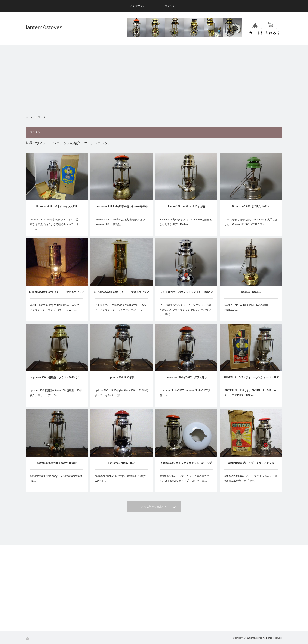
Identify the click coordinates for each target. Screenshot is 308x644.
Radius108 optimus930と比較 (186, 207)
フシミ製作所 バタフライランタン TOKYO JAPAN (186, 294)
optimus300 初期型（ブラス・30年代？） (57, 377)
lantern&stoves (44, 27)
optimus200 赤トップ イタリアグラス (251, 463)
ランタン (170, 6)
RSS (27, 638)
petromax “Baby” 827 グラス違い (186, 377)
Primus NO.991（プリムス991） (251, 207)
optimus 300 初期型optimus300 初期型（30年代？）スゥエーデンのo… (56, 393)
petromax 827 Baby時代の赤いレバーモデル (121, 207)
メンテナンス (138, 6)
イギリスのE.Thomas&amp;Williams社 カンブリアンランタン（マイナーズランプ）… (121, 307)
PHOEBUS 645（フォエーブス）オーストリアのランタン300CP (251, 380)
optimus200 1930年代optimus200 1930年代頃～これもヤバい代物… (121, 393)
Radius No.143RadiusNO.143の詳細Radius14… (246, 307)
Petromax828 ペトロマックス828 (57, 207)
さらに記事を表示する (154, 507)
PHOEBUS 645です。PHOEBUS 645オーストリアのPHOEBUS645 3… (250, 393)
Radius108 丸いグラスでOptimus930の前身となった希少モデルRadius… (186, 222)
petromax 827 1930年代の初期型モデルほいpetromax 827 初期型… (120, 222)
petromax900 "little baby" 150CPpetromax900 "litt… (56, 478)
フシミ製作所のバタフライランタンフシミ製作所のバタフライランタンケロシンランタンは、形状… (185, 310)
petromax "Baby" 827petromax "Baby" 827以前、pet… (185, 393)
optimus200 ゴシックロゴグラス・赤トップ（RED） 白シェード (186, 465)
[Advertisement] (154, 75)
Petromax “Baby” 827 (122, 463)
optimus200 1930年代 (122, 377)
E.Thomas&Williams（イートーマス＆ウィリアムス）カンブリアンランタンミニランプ (57, 294)
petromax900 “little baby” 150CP (57, 463)
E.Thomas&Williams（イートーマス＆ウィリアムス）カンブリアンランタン (122, 294)
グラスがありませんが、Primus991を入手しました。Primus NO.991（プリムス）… (251, 222)
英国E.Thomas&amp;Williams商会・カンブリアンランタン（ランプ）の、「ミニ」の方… (56, 307)
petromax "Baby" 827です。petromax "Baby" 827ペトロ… (120, 478)
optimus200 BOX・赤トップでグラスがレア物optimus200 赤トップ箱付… (251, 478)
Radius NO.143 (251, 292)
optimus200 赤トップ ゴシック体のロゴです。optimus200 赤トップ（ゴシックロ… (184, 478)
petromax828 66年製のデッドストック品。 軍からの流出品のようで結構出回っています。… (57, 224)
